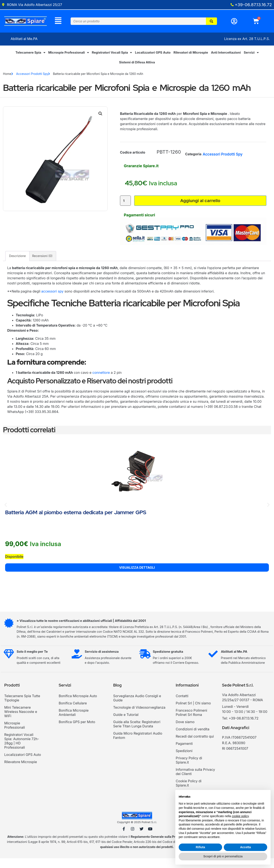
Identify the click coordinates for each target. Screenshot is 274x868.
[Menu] (58, 21)
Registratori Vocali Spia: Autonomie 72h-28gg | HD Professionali (22, 750)
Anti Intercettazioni (226, 54)
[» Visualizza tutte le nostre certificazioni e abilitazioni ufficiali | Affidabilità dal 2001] (10, 633)
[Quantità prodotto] (126, 206)
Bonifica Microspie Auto (78, 705)
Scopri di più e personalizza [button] (223, 856)
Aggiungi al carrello (200, 206)
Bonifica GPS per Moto (77, 731)
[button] (100, 115)
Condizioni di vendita (193, 738)
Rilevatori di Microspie (191, 54)
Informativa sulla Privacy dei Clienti (195, 781)
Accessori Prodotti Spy (32, 75)
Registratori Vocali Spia (112, 54)
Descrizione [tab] (17, 265)
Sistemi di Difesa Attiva (137, 64)
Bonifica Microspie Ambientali (74, 721)
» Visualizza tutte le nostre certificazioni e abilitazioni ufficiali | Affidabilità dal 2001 (83, 630)
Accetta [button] (246, 847)
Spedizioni (184, 760)
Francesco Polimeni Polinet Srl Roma (191, 721)
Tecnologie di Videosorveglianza (139, 716)
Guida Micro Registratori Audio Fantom (138, 744)
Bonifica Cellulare (73, 712)
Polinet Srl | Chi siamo (193, 712)
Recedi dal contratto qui (195, 745)
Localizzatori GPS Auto (153, 54)
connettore (101, 382)
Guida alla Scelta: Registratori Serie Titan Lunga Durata (137, 733)
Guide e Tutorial (126, 724)
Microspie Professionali (69, 54)
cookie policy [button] (240, 816)
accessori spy (52, 300)
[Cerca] (212, 22)
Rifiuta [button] (200, 847)
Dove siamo (185, 731)
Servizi (251, 54)
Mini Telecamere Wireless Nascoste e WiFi (21, 721)
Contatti (182, 705)
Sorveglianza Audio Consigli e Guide (137, 707)
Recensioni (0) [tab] (42, 265)
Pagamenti (184, 752)
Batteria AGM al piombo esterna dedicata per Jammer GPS (76, 522)
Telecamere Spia (30, 54)
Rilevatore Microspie (21, 771)
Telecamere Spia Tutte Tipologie (22, 707)
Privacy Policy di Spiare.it (189, 769)
